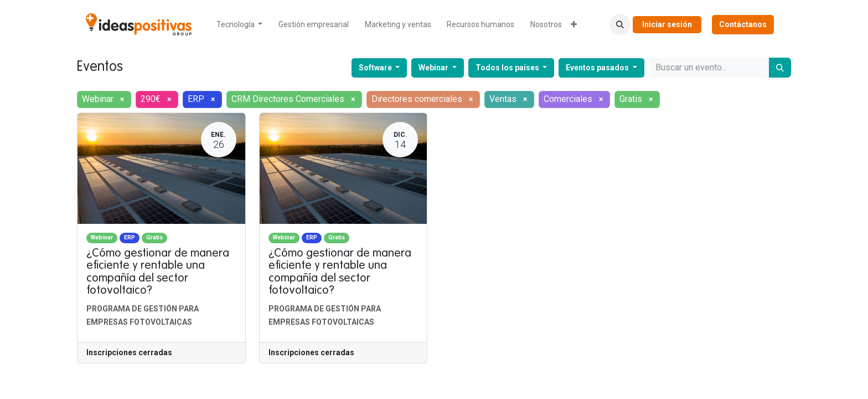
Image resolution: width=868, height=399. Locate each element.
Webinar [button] (434, 68)
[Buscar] (780, 68)
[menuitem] (240, 25)
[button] (620, 24)
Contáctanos (743, 24)
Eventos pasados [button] (598, 68)
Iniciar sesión (667, 24)
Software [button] (376, 68)
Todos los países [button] (508, 68)
